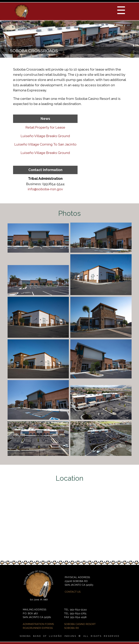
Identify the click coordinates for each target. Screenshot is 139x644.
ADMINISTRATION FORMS (38, 624)
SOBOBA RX (72, 628)
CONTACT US (73, 592)
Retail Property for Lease (45, 127)
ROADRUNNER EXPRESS (38, 628)
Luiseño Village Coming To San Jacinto (45, 144)
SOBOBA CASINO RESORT (80, 624)
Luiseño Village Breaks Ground (45, 136)
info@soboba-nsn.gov (45, 189)
